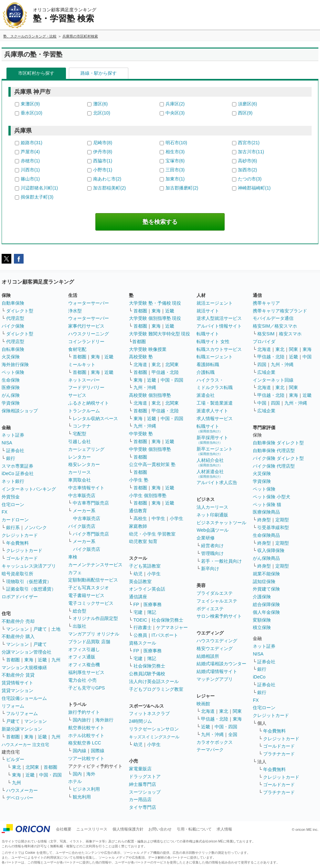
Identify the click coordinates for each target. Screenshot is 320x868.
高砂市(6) (247, 161)
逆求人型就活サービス (219, 318)
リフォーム (13, 706)
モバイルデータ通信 (273, 318)
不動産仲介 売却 (18, 621)
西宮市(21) (249, 143)
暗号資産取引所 (17, 574)
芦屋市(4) (30, 152)
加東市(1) (175, 179)
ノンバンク (36, 527)
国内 (77, 774)
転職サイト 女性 (213, 342)
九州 (56, 660)
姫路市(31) (32, 143)
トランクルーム (84, 411)
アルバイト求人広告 (217, 483)
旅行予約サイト (84, 712)
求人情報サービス (215, 418)
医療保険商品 (266, 512)
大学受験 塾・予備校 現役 (155, 303)
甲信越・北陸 (165, 372)
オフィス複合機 (84, 665)
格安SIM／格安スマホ (275, 326)
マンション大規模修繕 (24, 667)
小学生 (176, 518)
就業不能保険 (266, 574)
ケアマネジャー (172, 627)
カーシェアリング (86, 449)
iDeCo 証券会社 (18, 473)
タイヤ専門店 (143, 807)
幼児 (138, 574)
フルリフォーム (22, 713)
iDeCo (259, 677)
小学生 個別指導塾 (148, 495)
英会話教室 (140, 581)
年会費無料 (17, 543)
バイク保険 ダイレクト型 (278, 458)
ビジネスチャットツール (221, 523)
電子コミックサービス (91, 603)
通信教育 (138, 511)
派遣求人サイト (212, 411)
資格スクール (143, 643)
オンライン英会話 (147, 589)
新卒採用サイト (212, 440)
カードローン (15, 520)
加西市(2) (247, 170)
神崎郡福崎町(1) (254, 188)
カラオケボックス (215, 742)
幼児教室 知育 (143, 541)
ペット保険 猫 (267, 505)
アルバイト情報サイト (219, 326)
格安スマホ (290, 334)
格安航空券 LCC (85, 743)
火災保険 (11, 357)
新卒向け (210, 569)
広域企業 (266, 372)
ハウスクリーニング (89, 334)
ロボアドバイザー (20, 597)
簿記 (152, 612)
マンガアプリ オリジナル (94, 634)
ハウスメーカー (22, 790)
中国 (307, 357)
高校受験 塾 (141, 357)
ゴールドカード (22, 558)
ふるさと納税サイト (89, 403)
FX (5, 512)
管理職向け (212, 553)
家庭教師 (138, 526)
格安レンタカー (84, 464)
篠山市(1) (30, 179)
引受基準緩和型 (273, 527)
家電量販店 (140, 769)
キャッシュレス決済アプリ (29, 566)
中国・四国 (50, 775)
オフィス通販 (82, 657)
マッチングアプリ (215, 679)
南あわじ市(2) (107, 179)
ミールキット (82, 364)
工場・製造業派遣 (215, 403)
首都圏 (13, 660)
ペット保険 (13, 372)
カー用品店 (140, 799)
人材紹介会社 (210, 462)
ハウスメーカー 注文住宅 (25, 745)
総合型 (80, 611)
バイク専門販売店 (91, 534)
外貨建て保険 (266, 589)
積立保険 (262, 627)
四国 (262, 364)
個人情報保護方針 (128, 829)
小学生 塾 (139, 480)
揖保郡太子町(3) (37, 197)
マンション (17, 629)
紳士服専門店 (143, 784)
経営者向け (212, 546)
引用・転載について (194, 829)
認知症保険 (264, 581)
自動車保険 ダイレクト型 (278, 443)
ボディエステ (210, 609)
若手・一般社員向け (221, 561)
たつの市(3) (250, 179)
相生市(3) (175, 152)
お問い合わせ (160, 829)
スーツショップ (145, 792)
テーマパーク (210, 750)
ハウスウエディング (217, 641)
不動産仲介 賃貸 (18, 675)
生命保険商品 (266, 535)
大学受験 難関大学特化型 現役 (160, 334)
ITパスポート (165, 635)
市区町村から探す (36, 73)
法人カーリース (212, 507)
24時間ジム (141, 721)
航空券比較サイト (86, 728)
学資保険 (11, 403)
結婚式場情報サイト (217, 671)
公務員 (140, 635)
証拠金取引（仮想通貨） (31, 589)
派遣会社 (206, 395)
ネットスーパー (84, 380)
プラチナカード (279, 754)
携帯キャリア (266, 303)
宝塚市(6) (175, 161)
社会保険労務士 (167, 620)
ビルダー (15, 759)
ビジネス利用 (86, 789)
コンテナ (82, 426)
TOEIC (140, 620)
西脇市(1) (103, 161)
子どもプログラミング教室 (156, 689)
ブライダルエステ (215, 593)
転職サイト (208, 334)
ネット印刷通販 (212, 515)
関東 (237, 711)
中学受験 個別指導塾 (150, 449)
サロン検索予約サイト (219, 616)
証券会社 (15, 450)
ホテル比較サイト (86, 735)
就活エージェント (215, 303)
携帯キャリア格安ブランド (280, 311)
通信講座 (138, 597)
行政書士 (143, 627)
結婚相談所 (208, 656)
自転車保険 (13, 349)
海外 (91, 774)
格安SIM (266, 334)
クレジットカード (20, 535)
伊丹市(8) (103, 152)
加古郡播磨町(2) (182, 188)
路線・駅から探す (99, 73)
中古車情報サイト (86, 488)
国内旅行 (82, 720)
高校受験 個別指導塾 (150, 395)
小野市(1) (103, 170)
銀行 (11, 458)
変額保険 (262, 620)
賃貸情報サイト (17, 683)
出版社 (80, 626)
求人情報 (224, 829)
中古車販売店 (82, 495)
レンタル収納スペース (95, 418)
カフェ (75, 572)
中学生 (158, 518)
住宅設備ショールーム (24, 698)
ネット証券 (13, 435)
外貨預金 (11, 497)
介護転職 (206, 372)
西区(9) (245, 113)
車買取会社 (80, 480)
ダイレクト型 (20, 311)
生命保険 (11, 380)
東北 (16, 767)
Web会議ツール (213, 530)
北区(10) (102, 113)
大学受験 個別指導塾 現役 (155, 318)
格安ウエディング (215, 648)
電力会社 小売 (82, 680)
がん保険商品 (266, 558)
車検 (73, 557)
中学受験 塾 (141, 434)
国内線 (80, 751)
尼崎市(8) (103, 143)
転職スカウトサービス (219, 349)
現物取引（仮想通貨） (29, 581)
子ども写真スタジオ (89, 588)
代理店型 (15, 318)
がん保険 (11, 395)
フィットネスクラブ (149, 713)
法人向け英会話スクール (154, 681)
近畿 (42, 660)
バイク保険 (13, 326)
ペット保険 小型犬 (272, 497)
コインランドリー (86, 342)
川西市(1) (30, 170)
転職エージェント (215, 357)
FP (136, 604)
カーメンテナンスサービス (95, 565)
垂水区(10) (32, 113)
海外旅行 (104, 720)
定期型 (282, 520)
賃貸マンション (17, 690)
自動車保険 (13, 303)
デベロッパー (20, 798)
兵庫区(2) (175, 104)
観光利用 (82, 797)
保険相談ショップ (20, 411)
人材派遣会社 (210, 474)
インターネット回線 (273, 380)
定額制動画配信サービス (93, 580)
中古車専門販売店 (91, 503)
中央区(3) (175, 113)
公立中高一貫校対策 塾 (152, 464)
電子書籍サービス (86, 595)
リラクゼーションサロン (154, 729)
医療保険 (11, 387)
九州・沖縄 (145, 387)
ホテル (75, 781)
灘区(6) (100, 104)
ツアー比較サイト (86, 758)
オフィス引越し (84, 649)
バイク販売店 (82, 526)
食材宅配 (77, 349)
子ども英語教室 (145, 566)
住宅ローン (13, 505)
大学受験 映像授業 (148, 349)
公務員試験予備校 (147, 674)
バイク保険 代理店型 (274, 466)
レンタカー (80, 457)
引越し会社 (80, 441)
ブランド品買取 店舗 (89, 642)
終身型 (264, 520)
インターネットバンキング (29, 489)
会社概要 (64, 829)
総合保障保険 (266, 604)
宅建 (138, 612)
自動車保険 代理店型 (274, 450)
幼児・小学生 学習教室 (152, 534)
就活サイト (208, 311)
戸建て (40, 629)
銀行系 (13, 527)
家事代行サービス (86, 326)
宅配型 (80, 434)
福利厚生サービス (86, 672)
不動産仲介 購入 (18, 636)
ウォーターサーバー (89, 303)
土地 (56, 629)
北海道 (140, 364)
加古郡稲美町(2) (109, 188)
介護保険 (262, 597)
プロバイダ (264, 342)
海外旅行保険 (15, 364)
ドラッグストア (145, 776)
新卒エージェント (215, 451)
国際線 (98, 751)
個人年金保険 (266, 612)
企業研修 (206, 538)
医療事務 (153, 604)
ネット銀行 (13, 481)
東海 (29, 660)
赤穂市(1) (30, 161)
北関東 (32, 767)
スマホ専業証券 (17, 466)
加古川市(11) (251, 152)
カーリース (80, 472)
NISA (7, 443)
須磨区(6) (247, 104)
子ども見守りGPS (87, 688)
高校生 (140, 518)
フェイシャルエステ (217, 601)
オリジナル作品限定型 (95, 618)
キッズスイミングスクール (154, 737)
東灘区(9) (30, 104)
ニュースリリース (92, 829)
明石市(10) (176, 143)
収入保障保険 (271, 550)
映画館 (203, 704)
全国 (233, 734)
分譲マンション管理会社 (27, 652)
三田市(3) (175, 170)
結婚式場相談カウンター (221, 664)
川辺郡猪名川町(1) (39, 188)
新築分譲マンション (22, 729)
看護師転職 (208, 364)
